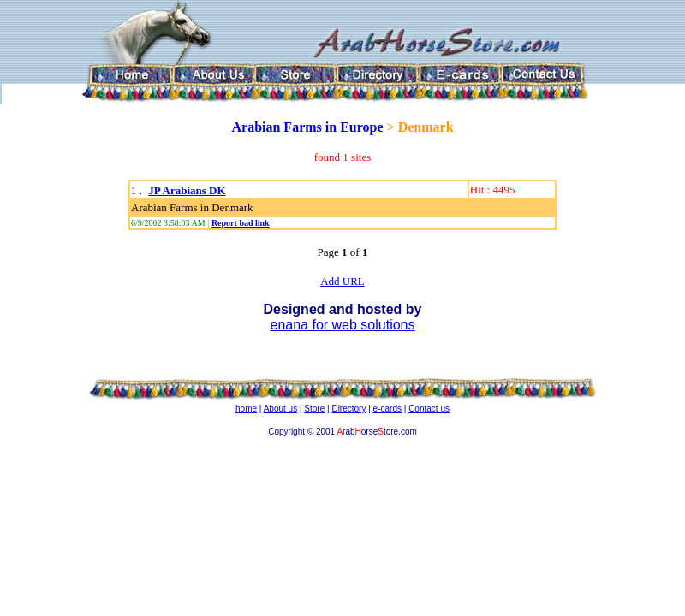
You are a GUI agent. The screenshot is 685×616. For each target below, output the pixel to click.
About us (280, 409)
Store (314, 409)
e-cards (387, 409)
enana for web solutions (343, 325)
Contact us (429, 409)
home (246, 409)
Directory (348, 409)
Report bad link (241, 223)
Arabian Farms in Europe (307, 127)
